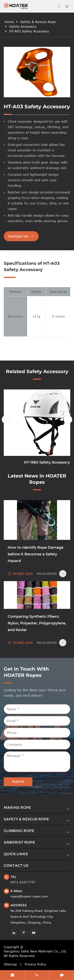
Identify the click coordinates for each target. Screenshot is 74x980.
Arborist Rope (19, 842)
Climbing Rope (19, 831)
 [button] (6, 420)
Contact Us (21, 236)
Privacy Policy (35, 964)
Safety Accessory (23, 27)
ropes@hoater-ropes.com (29, 896)
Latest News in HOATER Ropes (37, 479)
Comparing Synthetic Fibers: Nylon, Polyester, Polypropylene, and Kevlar (37, 623)
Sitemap (10, 964)
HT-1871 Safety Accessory (37, 462)
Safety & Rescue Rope (38, 22)
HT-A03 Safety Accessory (29, 31)
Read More (52, 574)
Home (9, 22)
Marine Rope (17, 808)
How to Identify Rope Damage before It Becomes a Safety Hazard (36, 554)
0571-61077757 (23, 882)
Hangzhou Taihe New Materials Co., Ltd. (35, 951)
